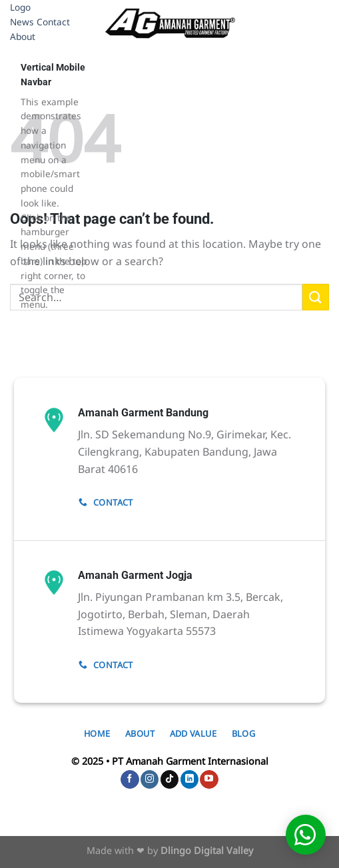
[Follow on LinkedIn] (189, 779)
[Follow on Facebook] (130, 779)
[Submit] (316, 297)
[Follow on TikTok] (169, 779)
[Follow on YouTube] (209, 779)
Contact (53, 22)
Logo (20, 7)
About (23, 36)
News (22, 22)
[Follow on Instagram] (150, 779)
